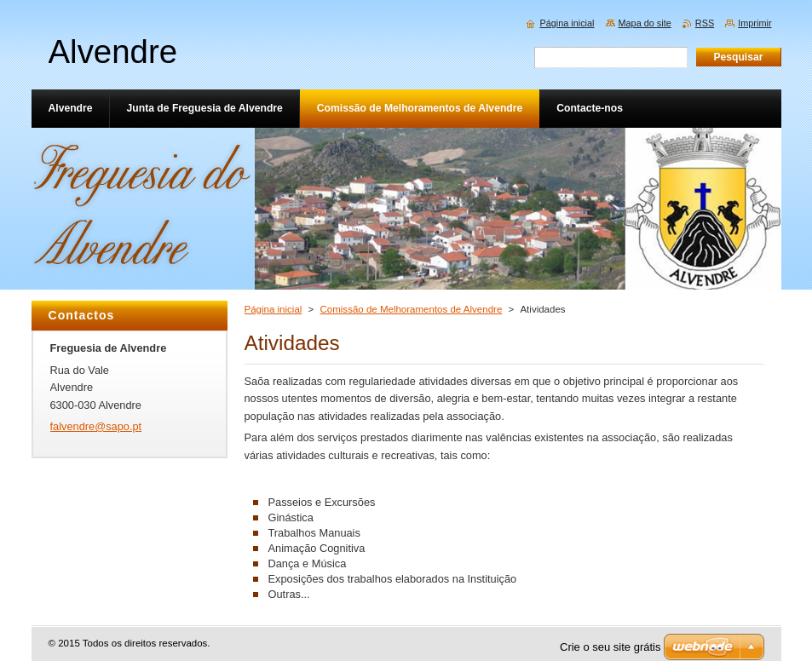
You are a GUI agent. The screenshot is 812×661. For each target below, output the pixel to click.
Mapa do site (645, 23)
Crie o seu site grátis (610, 647)
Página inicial (274, 309)
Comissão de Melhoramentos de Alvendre (412, 309)
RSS (705, 23)
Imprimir (754, 23)
